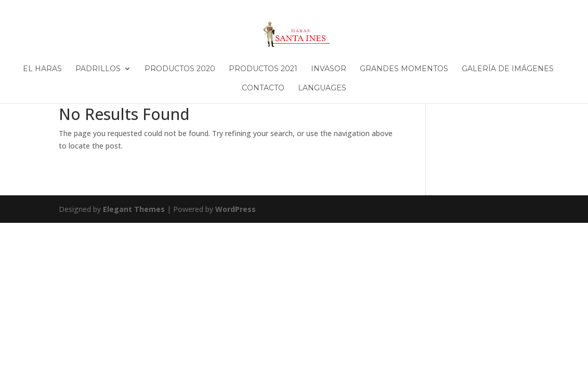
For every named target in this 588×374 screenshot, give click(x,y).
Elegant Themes (134, 209)
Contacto (263, 88)
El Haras (42, 69)
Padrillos (98, 69)
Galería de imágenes (508, 69)
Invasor (329, 69)
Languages (322, 88)
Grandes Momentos (404, 69)
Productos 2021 (263, 69)
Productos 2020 (180, 69)
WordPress (236, 209)
